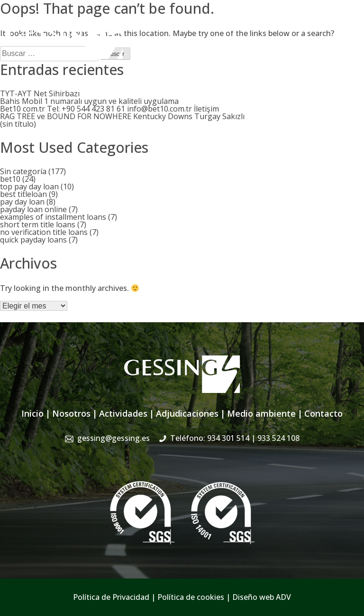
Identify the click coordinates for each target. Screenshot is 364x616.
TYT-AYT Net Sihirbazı (40, 93)
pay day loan (22, 202)
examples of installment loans (53, 217)
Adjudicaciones (187, 413)
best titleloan (23, 194)
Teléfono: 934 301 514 (235, 438)
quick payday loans (33, 240)
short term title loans (38, 224)
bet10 (10, 179)
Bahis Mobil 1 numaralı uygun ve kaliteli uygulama (89, 101)
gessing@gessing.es (209, 26)
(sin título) (18, 124)
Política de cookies (191, 597)
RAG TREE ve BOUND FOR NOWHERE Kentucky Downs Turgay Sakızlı (122, 116)
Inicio (32, 413)
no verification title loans (44, 232)
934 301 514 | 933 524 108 (311, 26)
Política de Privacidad (111, 597)
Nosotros (71, 413)
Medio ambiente (261, 413)
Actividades (123, 413)
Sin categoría (23, 171)
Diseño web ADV (262, 597)
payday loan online (33, 209)
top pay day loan (29, 187)
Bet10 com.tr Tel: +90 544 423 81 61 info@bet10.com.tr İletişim (109, 109)
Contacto (323, 413)
